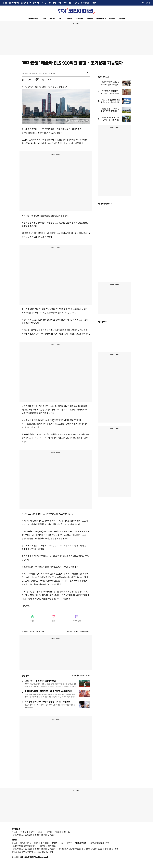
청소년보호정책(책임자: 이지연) (99, 843)
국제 (59, 3)
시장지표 (52, 18)
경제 (50, 3)
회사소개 (14, 832)
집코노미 (36, 3)
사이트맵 (46, 843)
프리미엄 (86, 3)
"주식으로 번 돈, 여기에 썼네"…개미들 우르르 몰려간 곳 (110, 85)
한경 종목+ (80, 18)
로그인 (148, 3)
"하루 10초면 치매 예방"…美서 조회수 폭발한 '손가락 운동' (110, 93)
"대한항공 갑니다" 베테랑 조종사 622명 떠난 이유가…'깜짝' (110, 111)
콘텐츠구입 (28, 843)
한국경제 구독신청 (72, 632)
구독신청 (23, 832)
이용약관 (69, 843)
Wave (64, 3)
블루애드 (49, 832)
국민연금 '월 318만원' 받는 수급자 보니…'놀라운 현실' (110, 101)
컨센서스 (90, 18)
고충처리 (32, 832)
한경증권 (112, 18)
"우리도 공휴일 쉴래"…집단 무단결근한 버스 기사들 (110, 119)
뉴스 (44, 18)
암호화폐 (122, 18)
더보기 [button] (94, 3)
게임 (70, 3)
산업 (54, 3)
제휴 (22, 843)
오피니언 (44, 3)
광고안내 (41, 832)
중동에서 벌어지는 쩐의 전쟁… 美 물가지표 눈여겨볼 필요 (48, 691)
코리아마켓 (34, 18)
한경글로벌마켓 (26, 3)
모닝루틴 (76, 3)
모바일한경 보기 (85, 632)
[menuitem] (23, 80)
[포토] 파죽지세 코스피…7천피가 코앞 (40, 681)
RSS (62, 843)
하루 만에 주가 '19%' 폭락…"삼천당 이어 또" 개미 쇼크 (47, 702)
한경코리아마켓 (14, 3)
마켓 (69, 18)
